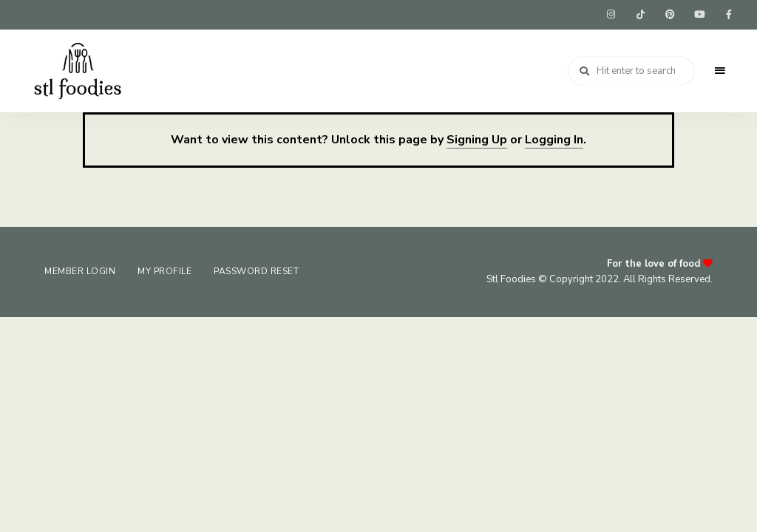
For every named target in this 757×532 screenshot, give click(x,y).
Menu (720, 71)
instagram (611, 15)
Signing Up (477, 140)
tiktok (640, 15)
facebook (729, 15)
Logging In (554, 140)
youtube (699, 15)
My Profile (164, 271)
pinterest (670, 15)
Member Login (80, 271)
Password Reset (256, 271)
